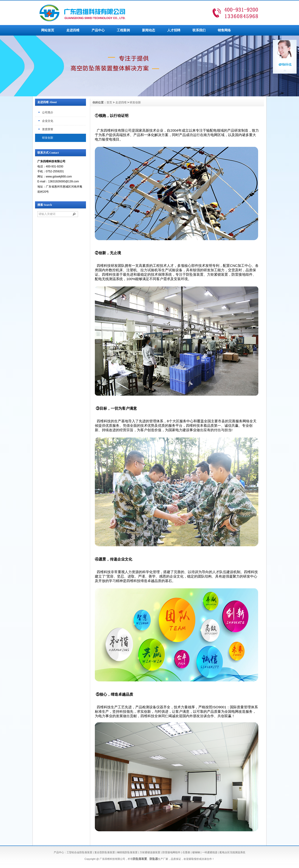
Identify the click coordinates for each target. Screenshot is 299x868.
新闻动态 (149, 30)
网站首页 (48, 30)
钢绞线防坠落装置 (127, 852)
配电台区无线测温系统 (232, 852)
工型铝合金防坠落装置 (79, 852)
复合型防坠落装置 (105, 852)
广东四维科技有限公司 (112, 859)
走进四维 (73, 30)
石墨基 (186, 852)
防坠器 (154, 859)
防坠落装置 (140, 859)
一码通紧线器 (210, 852)
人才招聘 (174, 30)
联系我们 (199, 30)
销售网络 (224, 30)
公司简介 (48, 112)
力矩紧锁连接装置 (150, 852)
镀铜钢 (196, 852)
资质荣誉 (48, 129)
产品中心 (98, 30)
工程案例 (123, 30)
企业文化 (48, 121)
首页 (109, 102)
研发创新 (48, 138)
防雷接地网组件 (171, 852)
